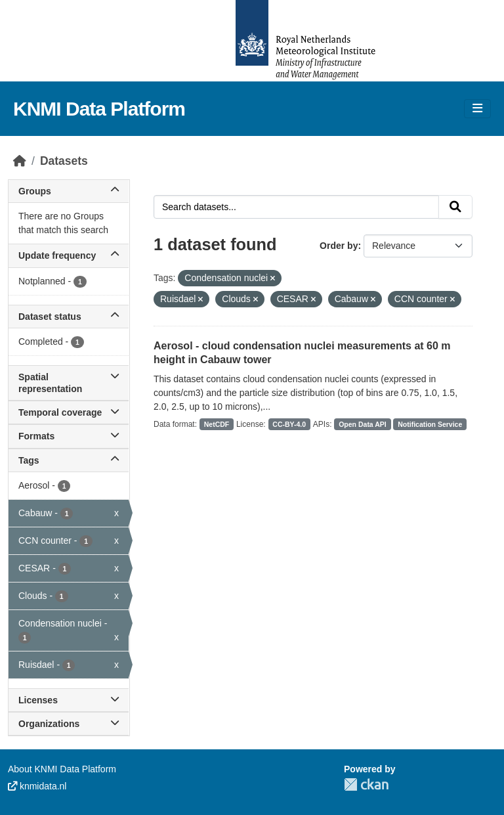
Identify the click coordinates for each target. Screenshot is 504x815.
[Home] (20, 161)
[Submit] (455, 207)
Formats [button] (69, 436)
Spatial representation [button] (69, 383)
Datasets (64, 161)
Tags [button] (69, 460)
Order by (339, 246)
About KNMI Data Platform (62, 769)
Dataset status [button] (69, 317)
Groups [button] (69, 191)
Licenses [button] (69, 700)
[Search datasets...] (296, 207)
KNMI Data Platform (99, 109)
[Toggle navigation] (477, 109)
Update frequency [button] (69, 255)
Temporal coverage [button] (69, 412)
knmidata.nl (37, 786)
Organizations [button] (69, 724)
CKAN (366, 784)
